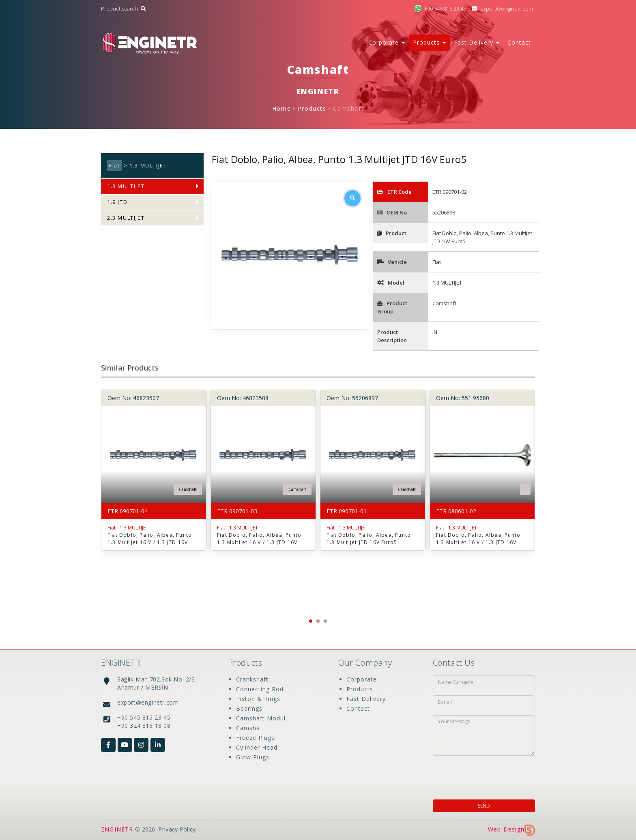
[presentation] (485, 775)
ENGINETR (117, 829)
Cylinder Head (257, 747)
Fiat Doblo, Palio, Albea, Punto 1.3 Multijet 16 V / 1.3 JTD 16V (150, 539)
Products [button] (429, 42)
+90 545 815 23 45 (440, 9)
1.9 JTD (117, 202)
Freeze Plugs (255, 738)
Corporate (362, 679)
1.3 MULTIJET (126, 186)
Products (312, 108)
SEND (484, 806)
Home (281, 108)
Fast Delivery (366, 699)
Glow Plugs (253, 757)
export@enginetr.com (502, 9)
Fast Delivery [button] (477, 42)
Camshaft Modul (261, 718)
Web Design (511, 829)
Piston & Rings (258, 699)
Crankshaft (252, 679)
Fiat (114, 166)
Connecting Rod (260, 689)
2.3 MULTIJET (126, 218)
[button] (311, 621)
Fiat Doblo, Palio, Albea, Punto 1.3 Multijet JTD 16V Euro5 (369, 539)
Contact (519, 42)
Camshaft (348, 108)
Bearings (249, 708)
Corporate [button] (387, 42)
